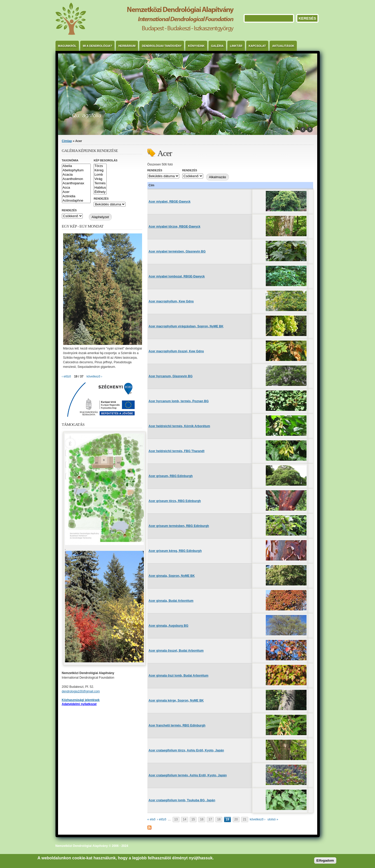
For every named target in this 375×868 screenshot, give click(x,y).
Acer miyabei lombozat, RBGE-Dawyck (177, 276)
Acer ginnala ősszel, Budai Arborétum (176, 651)
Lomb (100, 175)
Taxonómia (70, 160)
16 (202, 819)
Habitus (100, 188)
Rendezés (155, 170)
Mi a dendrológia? (97, 46)
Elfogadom (325, 860)
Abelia (76, 166)
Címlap (67, 141)
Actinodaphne (76, 201)
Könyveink (196, 46)
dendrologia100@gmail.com (81, 691)
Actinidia (76, 196)
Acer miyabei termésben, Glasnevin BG (177, 251)
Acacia (76, 175)
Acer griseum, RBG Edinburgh (171, 476)
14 (184, 819)
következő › (258, 819)
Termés (100, 183)
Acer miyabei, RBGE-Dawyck (170, 202)
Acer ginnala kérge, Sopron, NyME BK (176, 701)
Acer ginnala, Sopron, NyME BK (172, 576)
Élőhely (100, 192)
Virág (100, 179)
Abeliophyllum (76, 170)
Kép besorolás (106, 160)
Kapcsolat (257, 46)
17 (210, 819)
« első (151, 819)
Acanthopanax (76, 183)
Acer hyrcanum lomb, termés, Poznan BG (179, 401)
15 (193, 819)
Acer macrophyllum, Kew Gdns (171, 301)
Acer (76, 192)
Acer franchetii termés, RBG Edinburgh (177, 725)
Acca (76, 188)
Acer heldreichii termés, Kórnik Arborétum (179, 426)
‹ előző (162, 819)
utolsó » (273, 819)
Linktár (236, 46)
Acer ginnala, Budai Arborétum (171, 601)
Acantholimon (76, 179)
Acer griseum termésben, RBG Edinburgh (179, 526)
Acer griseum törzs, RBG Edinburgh (175, 501)
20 (236, 819)
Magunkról (67, 46)
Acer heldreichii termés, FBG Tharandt (177, 451)
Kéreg (100, 170)
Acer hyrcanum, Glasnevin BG (171, 376)
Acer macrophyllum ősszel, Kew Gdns (176, 351)
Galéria (217, 46)
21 (245, 819)
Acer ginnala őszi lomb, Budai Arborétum (179, 676)
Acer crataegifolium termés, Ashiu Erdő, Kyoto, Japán (188, 775)
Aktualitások (283, 46)
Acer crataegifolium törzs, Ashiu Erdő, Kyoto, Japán (186, 750)
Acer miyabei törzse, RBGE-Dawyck (175, 227)
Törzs (100, 166)
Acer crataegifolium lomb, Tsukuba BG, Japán (182, 800)
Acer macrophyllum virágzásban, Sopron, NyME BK (186, 326)
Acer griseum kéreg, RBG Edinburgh (175, 551)
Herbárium (127, 46)
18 (219, 819)
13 (176, 819)
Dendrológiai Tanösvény (162, 46)
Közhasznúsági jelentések (81, 700)
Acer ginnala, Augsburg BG (169, 626)
